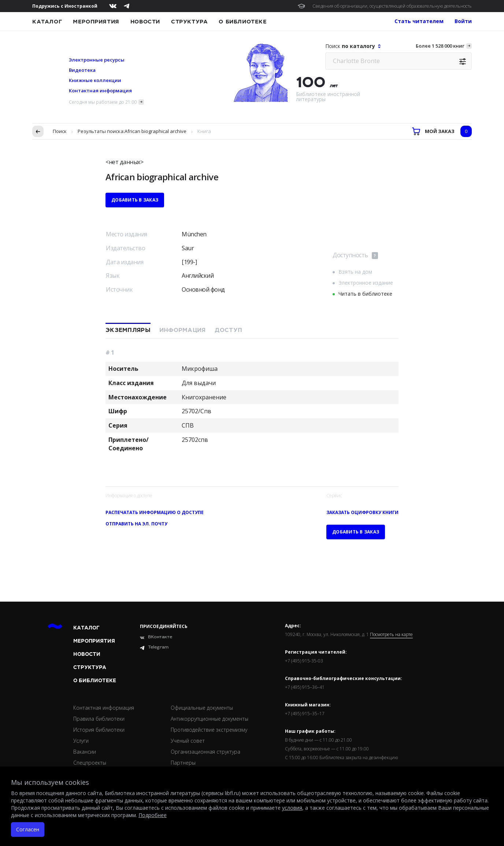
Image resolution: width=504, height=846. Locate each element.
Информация (183, 330)
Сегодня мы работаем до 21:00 (103, 102)
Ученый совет (188, 741)
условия (292, 808)
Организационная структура (205, 752)
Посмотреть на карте (391, 635)
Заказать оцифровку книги (362, 512)
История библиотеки (99, 730)
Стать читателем (419, 21)
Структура (189, 22)
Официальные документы (202, 708)
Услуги (81, 741)
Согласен (28, 829)
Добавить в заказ (135, 200)
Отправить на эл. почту (136, 524)
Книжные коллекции (95, 80)
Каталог (47, 22)
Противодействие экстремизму (209, 730)
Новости (145, 22)
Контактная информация (100, 90)
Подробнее (153, 815)
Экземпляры (128, 330)
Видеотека (82, 70)
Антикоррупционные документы (210, 719)
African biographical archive (155, 131)
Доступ (229, 330)
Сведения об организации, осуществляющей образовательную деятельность (392, 6)
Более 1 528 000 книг (440, 46)
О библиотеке (243, 22)
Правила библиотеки (99, 719)
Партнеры (183, 763)
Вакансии (85, 752)
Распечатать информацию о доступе (155, 512)
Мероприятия (96, 22)
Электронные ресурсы (97, 60)
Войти (463, 21)
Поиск (60, 131)
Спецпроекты (90, 763)
